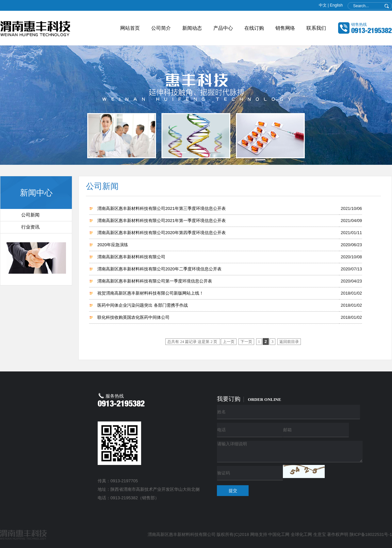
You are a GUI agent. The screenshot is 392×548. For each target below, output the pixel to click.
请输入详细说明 (290, 452)
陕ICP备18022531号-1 (371, 534)
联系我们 (316, 28)
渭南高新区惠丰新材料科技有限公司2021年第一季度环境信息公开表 (162, 221)
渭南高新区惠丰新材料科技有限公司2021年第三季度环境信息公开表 (162, 208)
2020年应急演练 (113, 245)
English (336, 5)
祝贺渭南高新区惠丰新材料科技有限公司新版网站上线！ (150, 293)
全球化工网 (301, 534)
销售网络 (285, 28)
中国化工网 (279, 534)
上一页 (229, 342)
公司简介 (161, 28)
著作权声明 (338, 534)
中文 (323, 5)
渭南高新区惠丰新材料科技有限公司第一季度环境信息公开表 (155, 281)
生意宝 (320, 534)
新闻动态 (192, 28)
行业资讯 (30, 227)
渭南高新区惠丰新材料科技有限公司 (131, 257)
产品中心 (223, 28)
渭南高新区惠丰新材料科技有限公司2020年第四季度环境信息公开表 (162, 233)
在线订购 (254, 28)
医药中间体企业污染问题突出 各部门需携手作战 (143, 305)
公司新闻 (30, 215)
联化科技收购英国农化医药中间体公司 (133, 317)
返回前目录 (289, 342)
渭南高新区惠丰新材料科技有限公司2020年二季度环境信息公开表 (159, 269)
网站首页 (130, 28)
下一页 (246, 342)
